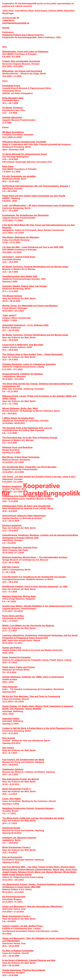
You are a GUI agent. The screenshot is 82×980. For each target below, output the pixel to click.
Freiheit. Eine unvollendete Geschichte (21, 61)
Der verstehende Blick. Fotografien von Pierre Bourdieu (29, 467)
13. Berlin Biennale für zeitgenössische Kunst (25, 154)
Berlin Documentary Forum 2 (16, 847)
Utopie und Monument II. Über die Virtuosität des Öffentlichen (32, 907)
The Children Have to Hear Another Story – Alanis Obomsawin (33, 354)
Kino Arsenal (9, 738)
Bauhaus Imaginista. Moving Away (19, 596)
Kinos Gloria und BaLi (13, 616)
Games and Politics (12, 648)
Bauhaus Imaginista (12, 486)
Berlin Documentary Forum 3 (16, 789)
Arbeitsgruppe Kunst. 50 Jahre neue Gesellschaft (26, 506)
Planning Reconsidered (34, 970)
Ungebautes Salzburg (13, 769)
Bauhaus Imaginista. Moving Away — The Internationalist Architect (35, 557)
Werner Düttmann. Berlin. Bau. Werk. (20, 408)
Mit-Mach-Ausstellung (13, 132)
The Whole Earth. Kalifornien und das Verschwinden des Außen (33, 818)
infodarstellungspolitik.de (16, 23)
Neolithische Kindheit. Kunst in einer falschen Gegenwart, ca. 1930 (35, 587)
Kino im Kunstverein (12, 857)
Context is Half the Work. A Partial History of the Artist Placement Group (37, 728)
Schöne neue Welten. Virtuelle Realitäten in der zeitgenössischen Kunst (37, 606)
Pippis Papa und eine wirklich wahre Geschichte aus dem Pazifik (34, 196)
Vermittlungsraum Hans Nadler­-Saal (20, 276)
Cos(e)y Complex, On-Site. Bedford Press (22, 926)
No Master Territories (13, 108)
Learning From (30, 548)
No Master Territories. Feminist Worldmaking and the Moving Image (35, 267)
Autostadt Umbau (11, 719)
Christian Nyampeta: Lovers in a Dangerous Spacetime (29, 364)
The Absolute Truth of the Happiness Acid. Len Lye (27, 428)
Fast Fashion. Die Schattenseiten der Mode (23, 760)
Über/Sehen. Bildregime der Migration (21, 237)
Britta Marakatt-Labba (13, 98)
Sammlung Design (11, 828)
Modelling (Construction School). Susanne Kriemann (28, 808)
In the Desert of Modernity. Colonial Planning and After (29, 960)
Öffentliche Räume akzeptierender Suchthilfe (24, 142)
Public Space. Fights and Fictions (19, 667)
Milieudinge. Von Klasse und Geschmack (22, 71)
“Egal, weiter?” (10, 315)
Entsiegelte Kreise (11, 86)
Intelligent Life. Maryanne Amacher (19, 838)
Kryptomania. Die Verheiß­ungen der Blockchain (25, 215)
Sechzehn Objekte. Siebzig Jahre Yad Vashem (25, 286)
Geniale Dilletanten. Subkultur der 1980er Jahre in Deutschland (33, 677)
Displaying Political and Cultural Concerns (23, 35)
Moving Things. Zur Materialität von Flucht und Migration (30, 306)
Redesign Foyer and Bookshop (17, 447)
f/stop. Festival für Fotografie (16, 657)
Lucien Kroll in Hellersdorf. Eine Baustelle (23, 345)
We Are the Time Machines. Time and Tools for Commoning (31, 696)
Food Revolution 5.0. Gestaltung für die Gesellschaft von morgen (34, 577)
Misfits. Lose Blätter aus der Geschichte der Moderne (28, 626)
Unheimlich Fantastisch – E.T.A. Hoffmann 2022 (25, 325)
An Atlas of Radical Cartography (18, 951)
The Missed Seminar (12, 296)
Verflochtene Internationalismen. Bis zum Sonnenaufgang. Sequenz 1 (36, 186)
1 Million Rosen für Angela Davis (18, 418)
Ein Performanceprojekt (14, 897)
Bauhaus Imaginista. (13, 548)
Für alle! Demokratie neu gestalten (19, 176)
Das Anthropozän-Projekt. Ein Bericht (21, 779)
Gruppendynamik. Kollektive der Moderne (23, 374)
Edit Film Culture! (11, 567)
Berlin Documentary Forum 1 (16, 916)
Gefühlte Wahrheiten (12, 118)
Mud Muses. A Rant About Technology (21, 457)
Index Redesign (10, 687)
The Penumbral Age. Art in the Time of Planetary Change (30, 438)
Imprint (6, 28)
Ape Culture (8, 748)
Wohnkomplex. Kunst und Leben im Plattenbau (25, 52)
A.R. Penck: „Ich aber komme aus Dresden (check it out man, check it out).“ (39, 477)
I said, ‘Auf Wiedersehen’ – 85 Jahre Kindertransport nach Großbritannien (38, 206)
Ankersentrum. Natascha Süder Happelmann (24, 516)
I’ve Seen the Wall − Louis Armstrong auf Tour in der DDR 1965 (33, 247)
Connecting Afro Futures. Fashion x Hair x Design (27, 496)
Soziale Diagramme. (12, 970)
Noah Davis (8, 166)
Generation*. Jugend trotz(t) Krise (19, 257)
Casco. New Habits (11, 799)
